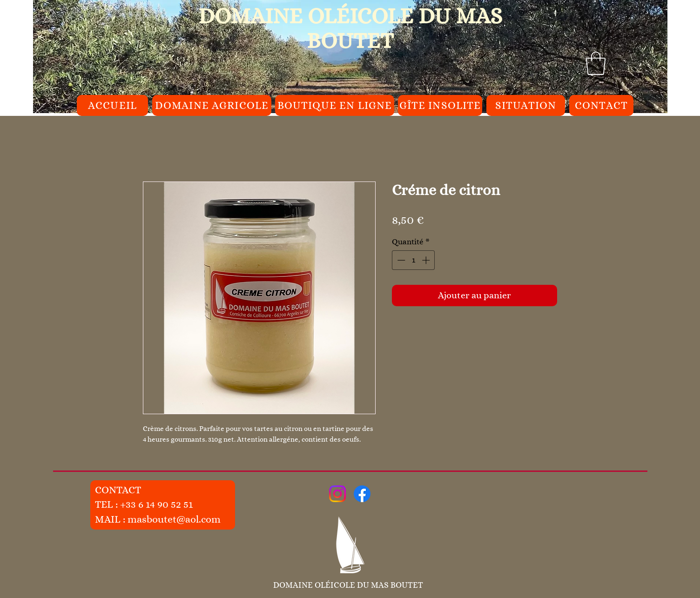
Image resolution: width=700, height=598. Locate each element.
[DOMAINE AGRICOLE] (212, 105)
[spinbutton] (414, 260)
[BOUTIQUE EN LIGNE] (335, 105)
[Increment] (427, 260)
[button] (596, 63)
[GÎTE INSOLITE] (440, 105)
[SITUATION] (526, 105)
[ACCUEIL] (112, 105)
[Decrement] (400, 260)
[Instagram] (337, 494)
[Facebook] (362, 494)
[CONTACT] (601, 105)
